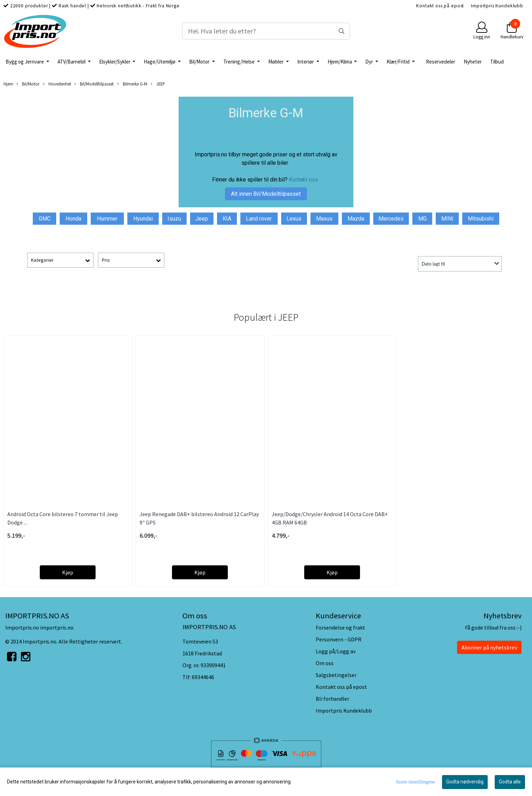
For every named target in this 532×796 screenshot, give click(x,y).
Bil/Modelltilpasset (94, 84)
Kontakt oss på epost (440, 6)
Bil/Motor (200, 62)
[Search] (266, 31)
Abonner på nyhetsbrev (489, 647)
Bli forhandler (332, 699)
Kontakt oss (304, 180)
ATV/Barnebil (72, 62)
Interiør (306, 62)
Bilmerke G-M (132, 84)
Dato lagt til (433, 264)
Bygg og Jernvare (25, 62)
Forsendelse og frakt (340, 627)
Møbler (276, 62)
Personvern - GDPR (339, 639)
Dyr (370, 62)
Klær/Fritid (399, 62)
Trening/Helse (239, 62)
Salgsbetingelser (336, 675)
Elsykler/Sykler (115, 62)
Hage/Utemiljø (160, 62)
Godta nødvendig (465, 782)
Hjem (8, 84)
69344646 (203, 677)
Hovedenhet (57, 84)
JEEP (158, 84)
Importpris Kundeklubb (497, 6)
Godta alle (510, 782)
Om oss (325, 663)
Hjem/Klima (340, 62)
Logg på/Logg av (336, 651)
